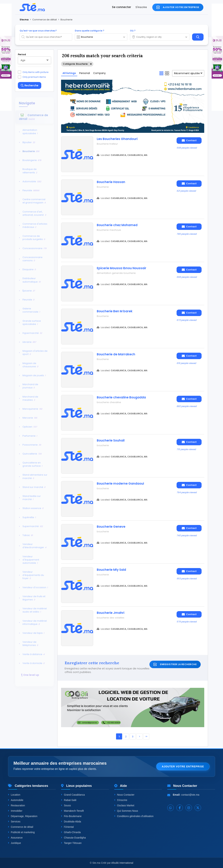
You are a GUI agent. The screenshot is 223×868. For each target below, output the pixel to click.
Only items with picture (36, 72)
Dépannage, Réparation (23, 816)
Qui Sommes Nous (126, 811)
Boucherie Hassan (111, 182)
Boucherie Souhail (111, 440)
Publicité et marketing (21, 832)
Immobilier (15, 811)
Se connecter (121, 7)
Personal (85, 73)
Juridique (15, 843)
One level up (30, 673)
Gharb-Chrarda (71, 832)
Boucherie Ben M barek (115, 311)
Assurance (15, 838)
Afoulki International (122, 863)
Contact (189, 140)
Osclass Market (124, 805)
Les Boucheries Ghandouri (117, 139)
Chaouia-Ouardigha (73, 838)
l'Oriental (67, 827)
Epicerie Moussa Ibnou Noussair (121, 268)
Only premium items (34, 77)
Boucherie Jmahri (111, 613)
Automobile (16, 800)
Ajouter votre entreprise (183, 766)
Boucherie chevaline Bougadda (121, 397)
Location (14, 795)
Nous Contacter (124, 795)
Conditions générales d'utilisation (134, 816)
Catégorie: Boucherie (75, 64)
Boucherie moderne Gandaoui (120, 484)
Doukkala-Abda (71, 822)
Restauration (17, 805)
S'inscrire (141, 7)
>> (146, 737)
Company (99, 73)
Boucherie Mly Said (111, 570)
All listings (69, 73)
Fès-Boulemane (71, 816)
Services (14, 822)
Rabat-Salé (69, 800)
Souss (66, 805)
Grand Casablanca (73, 795)
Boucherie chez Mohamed (117, 225)
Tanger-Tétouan (71, 843)
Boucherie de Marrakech (116, 354)
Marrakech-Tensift (72, 811)
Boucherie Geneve (111, 527)
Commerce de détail (21, 827)
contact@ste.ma (190, 795)
